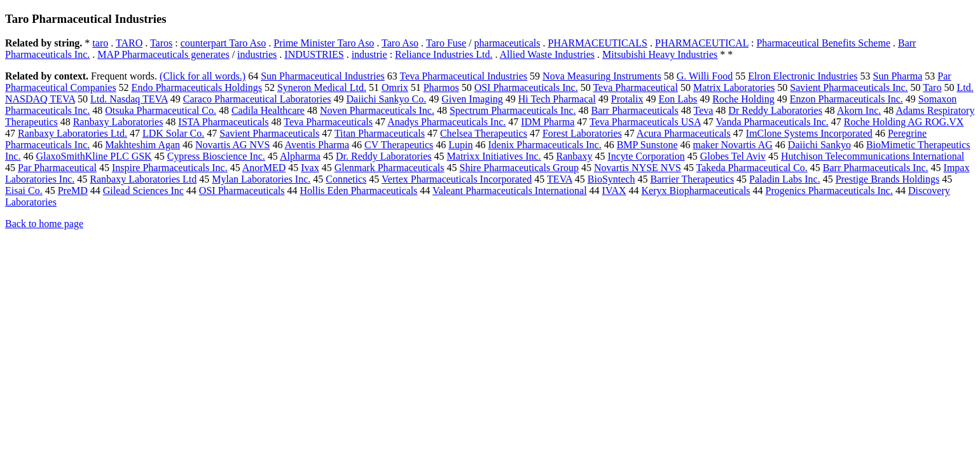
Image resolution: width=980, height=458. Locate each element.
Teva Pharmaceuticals (328, 122)
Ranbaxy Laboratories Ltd (143, 179)
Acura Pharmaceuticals (684, 133)
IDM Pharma (548, 122)
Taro (932, 87)
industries (257, 54)
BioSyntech (611, 179)
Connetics (346, 179)
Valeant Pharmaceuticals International (510, 191)
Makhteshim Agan (142, 145)
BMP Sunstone (647, 145)
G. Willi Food (705, 76)
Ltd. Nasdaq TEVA (129, 99)
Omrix (395, 87)
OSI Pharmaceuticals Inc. (526, 87)
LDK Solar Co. (173, 133)
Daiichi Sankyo (819, 145)
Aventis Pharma (317, 145)
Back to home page (44, 224)
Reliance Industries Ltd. (444, 54)
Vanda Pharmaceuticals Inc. (772, 122)
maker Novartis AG (733, 145)
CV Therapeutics (399, 145)
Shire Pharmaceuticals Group (519, 168)
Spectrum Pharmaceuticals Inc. (513, 110)
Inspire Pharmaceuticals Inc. (170, 168)
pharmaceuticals (507, 43)
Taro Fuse (446, 43)
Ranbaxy (575, 156)
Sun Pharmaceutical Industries (323, 76)
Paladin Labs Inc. (785, 179)
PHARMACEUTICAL (702, 43)
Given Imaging (472, 99)
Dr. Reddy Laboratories (384, 156)
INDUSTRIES (314, 54)
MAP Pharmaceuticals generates (163, 54)
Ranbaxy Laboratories (118, 122)
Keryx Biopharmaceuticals (696, 191)
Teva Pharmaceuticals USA (645, 122)
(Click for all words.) (203, 76)
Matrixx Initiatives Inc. (494, 156)
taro (100, 43)
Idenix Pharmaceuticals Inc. (544, 145)
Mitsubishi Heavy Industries (660, 54)
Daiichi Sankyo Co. (387, 99)
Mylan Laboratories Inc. (261, 179)
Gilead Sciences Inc (143, 191)
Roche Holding (743, 99)
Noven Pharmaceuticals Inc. (377, 110)
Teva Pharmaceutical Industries (464, 76)
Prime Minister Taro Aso (324, 43)
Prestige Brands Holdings (888, 179)
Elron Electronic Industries (803, 76)
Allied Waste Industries (548, 54)
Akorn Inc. (859, 110)
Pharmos (441, 87)
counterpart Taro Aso (224, 43)
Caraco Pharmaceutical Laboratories (257, 99)
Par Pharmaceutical (57, 168)
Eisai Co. (24, 191)
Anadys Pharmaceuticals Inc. (446, 122)
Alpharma (300, 156)
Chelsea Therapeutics (484, 133)
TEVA (560, 179)
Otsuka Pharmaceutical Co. (161, 110)
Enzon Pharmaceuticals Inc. (846, 99)
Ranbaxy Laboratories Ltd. (72, 133)
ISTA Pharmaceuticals (223, 122)
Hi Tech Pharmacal (557, 99)
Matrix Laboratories (734, 87)
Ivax (310, 168)
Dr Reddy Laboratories (775, 110)
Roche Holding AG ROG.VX (904, 122)
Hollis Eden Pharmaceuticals (358, 191)
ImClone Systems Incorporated (809, 133)
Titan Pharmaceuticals (380, 133)
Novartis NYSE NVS (638, 168)
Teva (703, 110)
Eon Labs (678, 99)
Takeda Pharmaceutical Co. (752, 168)
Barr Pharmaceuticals (634, 110)
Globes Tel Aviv (733, 156)
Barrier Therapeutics (692, 179)
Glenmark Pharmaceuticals (390, 168)
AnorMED (264, 168)
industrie (369, 54)
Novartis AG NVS (232, 145)
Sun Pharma (898, 76)
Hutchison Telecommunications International (873, 156)
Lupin (460, 145)
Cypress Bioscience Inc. (216, 156)
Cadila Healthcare (268, 110)
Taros (161, 43)
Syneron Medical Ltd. (322, 87)
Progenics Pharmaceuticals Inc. (829, 191)
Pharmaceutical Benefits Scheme (823, 43)
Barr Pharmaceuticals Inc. (876, 168)
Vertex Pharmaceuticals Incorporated (457, 179)
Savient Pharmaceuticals (269, 133)
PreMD (73, 191)
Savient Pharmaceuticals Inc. (849, 87)
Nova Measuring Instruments (602, 76)
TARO (129, 43)
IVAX (614, 191)
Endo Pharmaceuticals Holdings (197, 87)
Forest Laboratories (582, 133)
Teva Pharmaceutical (635, 87)
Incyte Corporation (646, 156)
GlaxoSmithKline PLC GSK (93, 156)
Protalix (627, 99)
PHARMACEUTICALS (598, 43)
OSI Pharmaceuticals (242, 191)
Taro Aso (400, 43)
